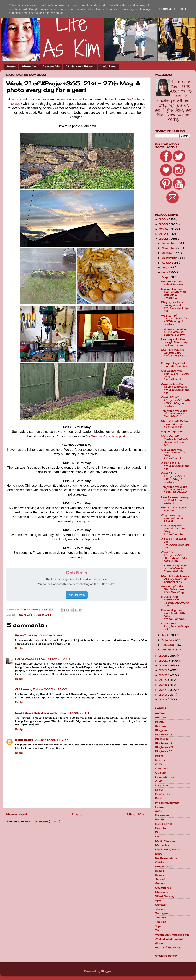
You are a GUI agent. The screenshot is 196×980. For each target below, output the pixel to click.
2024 (164, 229)
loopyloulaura (24, 740)
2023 (164, 234)
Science (161, 883)
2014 (163, 690)
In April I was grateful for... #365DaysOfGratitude (175, 601)
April (165, 635)
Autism (160, 713)
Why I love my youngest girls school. (172, 518)
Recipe (160, 871)
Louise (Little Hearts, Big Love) (36, 713)
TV (157, 930)
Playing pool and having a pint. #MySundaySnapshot (175, 307)
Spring (160, 900)
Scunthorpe (163, 888)
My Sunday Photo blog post (105, 436)
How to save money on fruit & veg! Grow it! (175, 500)
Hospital (161, 828)
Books (159, 756)
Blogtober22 (164, 751)
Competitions (164, 777)
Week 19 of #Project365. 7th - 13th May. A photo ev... (175, 478)
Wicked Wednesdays (169, 939)
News (159, 854)
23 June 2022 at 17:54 (52, 740)
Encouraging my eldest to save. (172, 283)
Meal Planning (165, 841)
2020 (164, 661)
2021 (163, 656)
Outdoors (162, 862)
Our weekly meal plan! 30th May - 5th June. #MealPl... (175, 293)
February (168, 645)
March (167, 640)
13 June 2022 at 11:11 (74, 713)
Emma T (20, 636)
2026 (164, 219)
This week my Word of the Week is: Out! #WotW (174, 413)
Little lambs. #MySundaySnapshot (175, 626)
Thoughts (161, 918)
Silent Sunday (165, 896)
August (167, 263)
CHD (158, 764)
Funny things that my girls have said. (175, 365)
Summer (161, 905)
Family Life (25, 615)
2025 (164, 224)
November (169, 248)
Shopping (162, 892)
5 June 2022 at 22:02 (50, 689)
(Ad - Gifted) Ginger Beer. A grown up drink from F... (175, 579)
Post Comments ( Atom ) (43, 821)
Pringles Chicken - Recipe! (174, 509)
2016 (163, 680)
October (168, 253)
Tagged (160, 909)
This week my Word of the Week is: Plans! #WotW (174, 568)
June (165, 272)
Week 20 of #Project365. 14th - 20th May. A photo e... (175, 402)
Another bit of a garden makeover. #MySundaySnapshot (175, 388)
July (165, 267)
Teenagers (162, 913)
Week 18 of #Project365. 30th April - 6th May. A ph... (174, 556)
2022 (164, 239)
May (165, 277)
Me (157, 837)
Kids (158, 832)
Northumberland (166, 858)
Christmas (162, 768)
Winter (159, 943)
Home (11, 66)
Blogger (106, 971)
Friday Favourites (167, 803)
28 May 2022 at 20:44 (45, 636)
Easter (159, 790)
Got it (184, 9)
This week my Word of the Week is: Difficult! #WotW (174, 489)
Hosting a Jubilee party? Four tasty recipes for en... (174, 342)
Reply (19, 648)
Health (159, 820)
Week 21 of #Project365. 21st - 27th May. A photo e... (175, 320)
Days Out (162, 786)
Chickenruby (24, 689)
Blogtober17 (163, 739)
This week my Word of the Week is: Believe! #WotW (174, 332)
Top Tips (161, 922)
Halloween (162, 815)
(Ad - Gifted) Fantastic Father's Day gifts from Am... (175, 441)
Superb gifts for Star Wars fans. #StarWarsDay (173, 589)
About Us (29, 66)
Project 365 (43, 615)
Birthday (161, 726)
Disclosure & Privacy (80, 66)
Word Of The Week (168, 947)
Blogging (161, 730)
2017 (163, 675)
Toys (158, 926)
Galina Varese (24, 659)
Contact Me (51, 66)
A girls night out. (172, 431)
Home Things (164, 824)
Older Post (137, 814)
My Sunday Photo (168, 849)
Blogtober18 (163, 743)
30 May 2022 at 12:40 (53, 659)
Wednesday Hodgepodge (172, 935)
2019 (163, 665)
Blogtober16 (163, 734)
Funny (159, 807)
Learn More (168, 9)
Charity (160, 760)
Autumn (160, 717)
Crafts (159, 781)
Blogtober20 (164, 747)
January (167, 650)
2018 (163, 670)
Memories (162, 845)
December (169, 243)
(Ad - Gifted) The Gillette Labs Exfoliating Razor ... (174, 354)
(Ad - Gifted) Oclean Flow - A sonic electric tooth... (175, 424)
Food (159, 798)
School (160, 879)
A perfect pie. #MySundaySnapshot (175, 466)
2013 (163, 695)
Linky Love (108, 66)
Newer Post (17, 814)
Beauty (160, 722)
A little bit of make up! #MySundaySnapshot (175, 543)
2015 (163, 685)
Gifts (159, 811)
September (170, 258)
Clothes (160, 773)
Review (160, 875)
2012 (163, 699)
